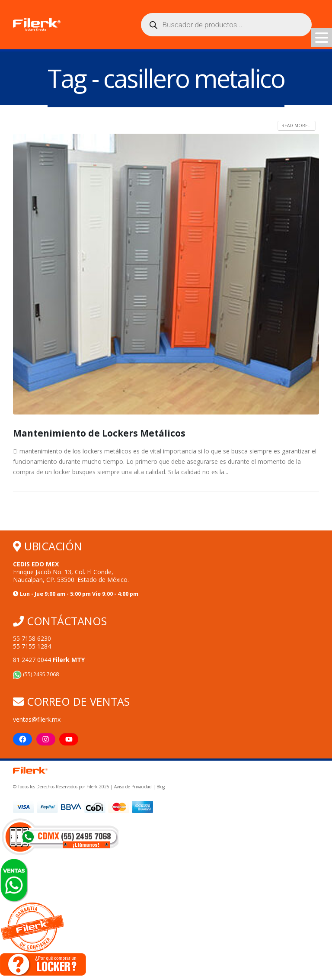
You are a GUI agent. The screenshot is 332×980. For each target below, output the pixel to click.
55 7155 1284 (32, 646)
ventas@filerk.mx (37, 719)
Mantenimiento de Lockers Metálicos (100, 433)
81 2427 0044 (49, 660)
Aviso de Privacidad (133, 787)
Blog (161, 787)
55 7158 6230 (32, 638)
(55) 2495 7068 (36, 674)
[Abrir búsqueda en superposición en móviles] (226, 25)
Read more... (297, 125)
